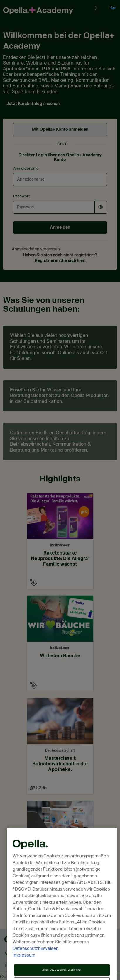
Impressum (24, 966)
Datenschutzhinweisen (36, 960)
